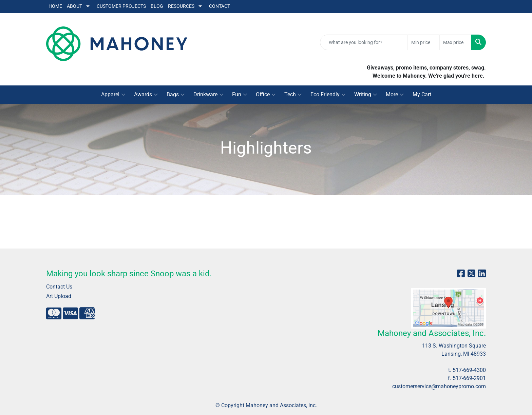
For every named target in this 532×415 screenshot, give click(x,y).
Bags (176, 95)
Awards (146, 95)
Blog (157, 6)
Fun (240, 95)
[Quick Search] (364, 42)
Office (266, 95)
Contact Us (59, 287)
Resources (181, 6)
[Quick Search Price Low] (424, 42)
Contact (220, 6)
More (395, 95)
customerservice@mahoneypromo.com (439, 386)
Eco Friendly (328, 95)
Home (55, 6)
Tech (293, 95)
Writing (366, 95)
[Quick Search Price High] (455, 42)
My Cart (422, 94)
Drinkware (208, 95)
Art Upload (59, 296)
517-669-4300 (469, 370)
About (74, 6)
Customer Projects (121, 6)
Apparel (113, 95)
